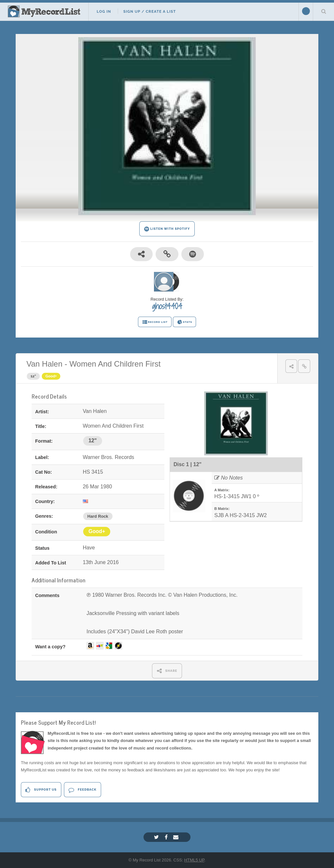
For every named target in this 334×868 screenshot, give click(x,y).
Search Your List (324, 11)
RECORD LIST (155, 322)
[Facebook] (167, 837)
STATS (184, 322)
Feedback (82, 790)
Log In (104, 11)
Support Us (41, 790)
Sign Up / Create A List (150, 11)
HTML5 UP (194, 860)
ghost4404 (167, 306)
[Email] (177, 837)
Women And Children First (115, 364)
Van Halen (44, 364)
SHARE (167, 671)
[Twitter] (157, 837)
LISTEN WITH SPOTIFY (167, 229)
